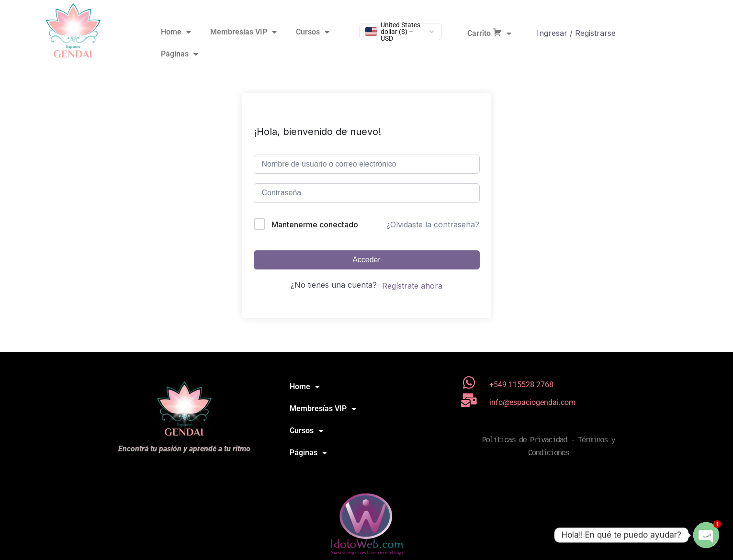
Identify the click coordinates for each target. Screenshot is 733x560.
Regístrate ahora (412, 286)
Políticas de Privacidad (524, 440)
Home (176, 32)
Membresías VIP (243, 32)
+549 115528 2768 (521, 385)
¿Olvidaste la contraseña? (433, 224)
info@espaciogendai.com (532, 402)
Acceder (366, 260)
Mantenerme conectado (315, 224)
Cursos (313, 32)
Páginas (180, 54)
